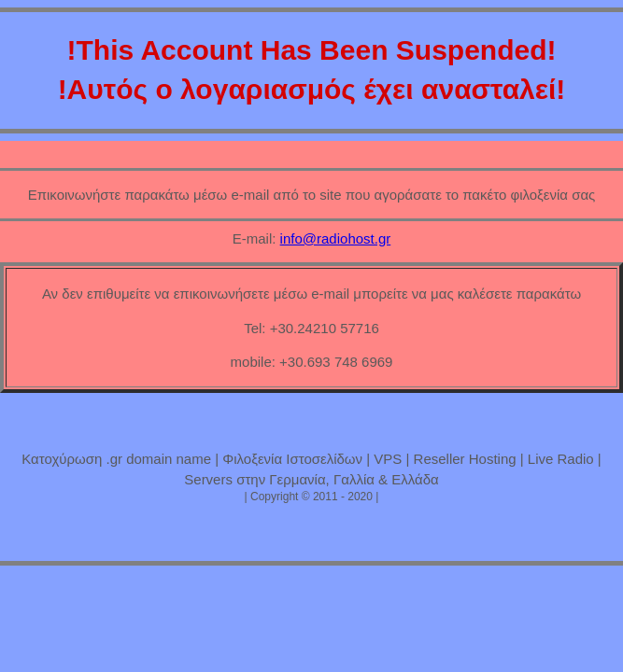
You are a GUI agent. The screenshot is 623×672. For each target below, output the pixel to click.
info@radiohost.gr (336, 238)
